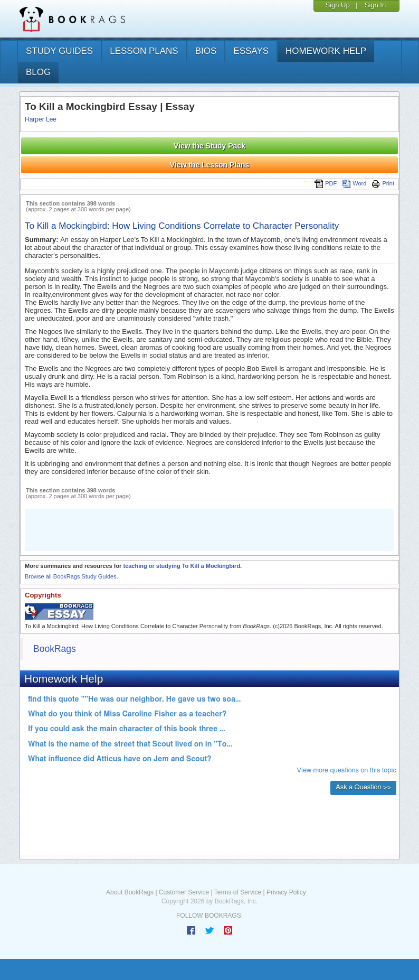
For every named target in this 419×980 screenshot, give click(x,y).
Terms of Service (238, 892)
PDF (326, 183)
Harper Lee (41, 119)
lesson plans (144, 51)
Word (354, 183)
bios (206, 51)
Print (383, 183)
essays (251, 51)
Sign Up (337, 5)
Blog (38, 72)
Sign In (375, 5)
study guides (59, 51)
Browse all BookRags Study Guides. (72, 576)
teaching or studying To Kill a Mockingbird (182, 566)
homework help (326, 51)
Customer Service (184, 892)
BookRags (55, 649)
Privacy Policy (286, 892)
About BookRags (130, 892)
